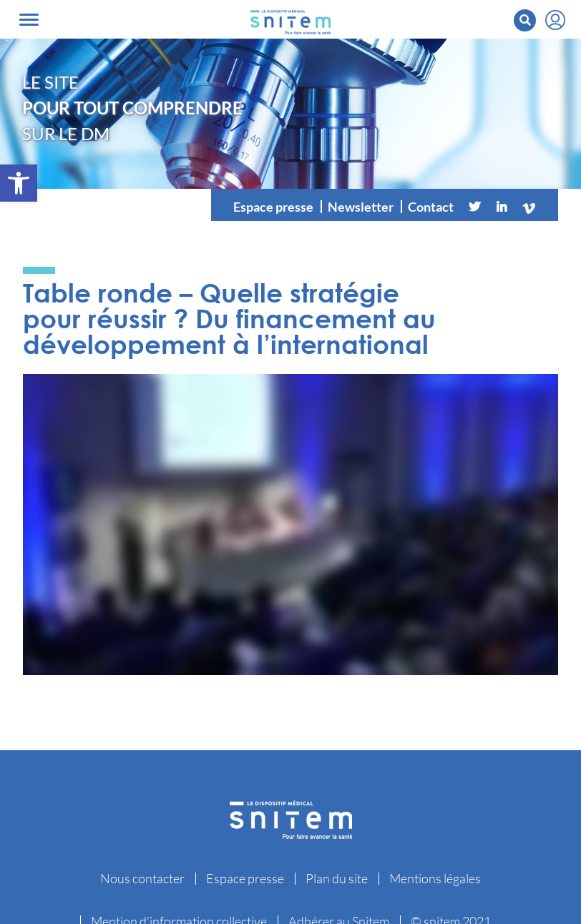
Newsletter (361, 207)
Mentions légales (435, 878)
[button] (19, 183)
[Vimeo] (529, 207)
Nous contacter (142, 878)
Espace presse (273, 207)
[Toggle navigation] (29, 20)
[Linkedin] (502, 207)
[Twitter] (474, 207)
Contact (431, 207)
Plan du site (337, 878)
